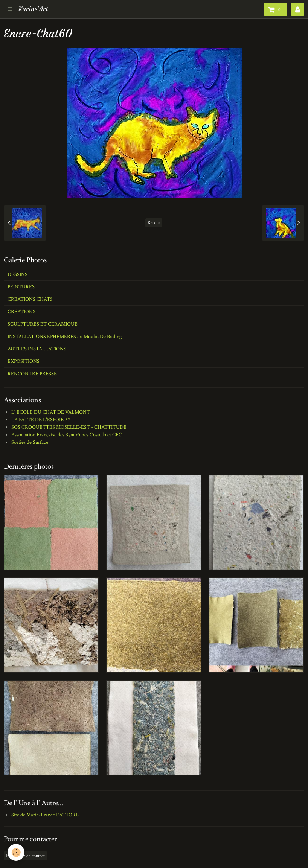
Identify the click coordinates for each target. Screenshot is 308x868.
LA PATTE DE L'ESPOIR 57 (41, 420)
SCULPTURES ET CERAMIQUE (43, 324)
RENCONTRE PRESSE (32, 374)
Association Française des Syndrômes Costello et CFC (67, 435)
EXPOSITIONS (24, 361)
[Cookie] (16, 852)
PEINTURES (21, 287)
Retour (154, 223)
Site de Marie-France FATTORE (45, 815)
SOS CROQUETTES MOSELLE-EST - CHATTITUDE (69, 427)
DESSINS (18, 274)
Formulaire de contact (25, 856)
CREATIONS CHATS (30, 299)
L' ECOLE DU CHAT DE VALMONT (51, 412)
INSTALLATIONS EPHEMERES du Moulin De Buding (65, 337)
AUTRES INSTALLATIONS (37, 349)
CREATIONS (21, 312)
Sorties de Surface (30, 442)
